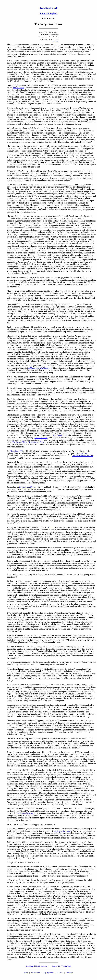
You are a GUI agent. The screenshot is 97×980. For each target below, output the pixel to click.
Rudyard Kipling (49, 13)
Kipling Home (48, 973)
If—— (50, 527)
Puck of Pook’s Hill (59, 435)
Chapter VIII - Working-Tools (61, 966)
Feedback (69, 973)
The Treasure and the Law (83, 456)
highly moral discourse (26, 813)
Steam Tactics (19, 88)
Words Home (36, 973)
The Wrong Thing (20, 442)
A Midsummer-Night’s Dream (40, 368)
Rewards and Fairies (37, 442)
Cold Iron (83, 453)
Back (26, 973)
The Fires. (55, 41)
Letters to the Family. (63, 831)
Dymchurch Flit (17, 451)
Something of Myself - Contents (37, 966)
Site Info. (60, 973)
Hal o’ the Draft (41, 438)
